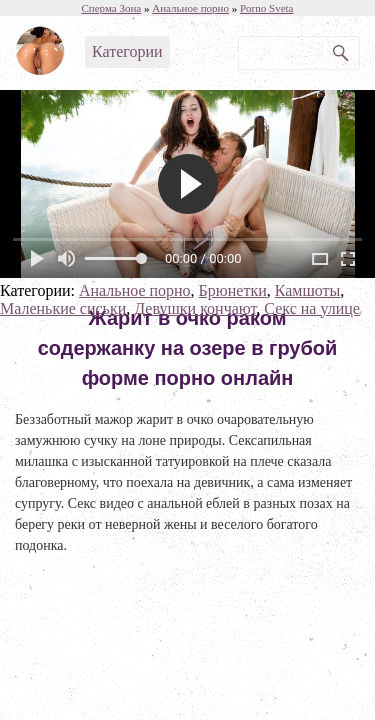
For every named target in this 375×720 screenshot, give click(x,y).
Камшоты (308, 290)
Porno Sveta (266, 8)
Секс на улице (312, 308)
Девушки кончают (195, 308)
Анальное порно (135, 290)
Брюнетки (233, 290)
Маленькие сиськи (63, 308)
